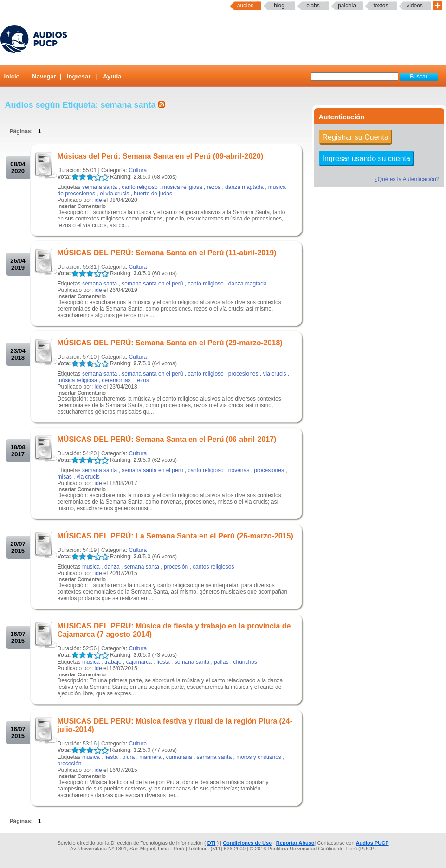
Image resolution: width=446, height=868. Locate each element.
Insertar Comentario (82, 206)
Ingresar (79, 76)
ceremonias (116, 380)
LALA (75, 177)
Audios (245, 6)
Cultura (138, 170)
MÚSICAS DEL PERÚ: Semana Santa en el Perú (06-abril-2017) (167, 439)
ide (98, 200)
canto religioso (139, 187)
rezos (214, 187)
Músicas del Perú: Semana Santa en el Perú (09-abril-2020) (161, 156)
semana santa (100, 187)
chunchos (245, 662)
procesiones (243, 374)
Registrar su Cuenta (356, 137)
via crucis (275, 374)
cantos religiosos (213, 567)
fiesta (163, 662)
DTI (212, 843)
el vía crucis (114, 194)
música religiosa (182, 187)
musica (91, 567)
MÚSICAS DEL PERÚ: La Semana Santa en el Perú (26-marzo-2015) (175, 536)
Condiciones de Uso (247, 843)
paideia (347, 6)
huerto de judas (153, 194)
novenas (239, 470)
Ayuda (112, 76)
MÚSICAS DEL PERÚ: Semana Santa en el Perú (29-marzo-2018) (170, 343)
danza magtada (244, 187)
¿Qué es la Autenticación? (407, 179)
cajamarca (139, 662)
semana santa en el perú (152, 284)
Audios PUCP (372, 843)
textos (381, 6)
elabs (313, 6)
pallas (221, 662)
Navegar (44, 76)
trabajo (113, 662)
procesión (176, 567)
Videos (415, 6)
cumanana (179, 757)
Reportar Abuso (295, 843)
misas (65, 477)
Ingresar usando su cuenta (366, 159)
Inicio (12, 76)
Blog (279, 6)
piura (129, 757)
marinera (150, 757)
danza (112, 567)
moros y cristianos (259, 757)
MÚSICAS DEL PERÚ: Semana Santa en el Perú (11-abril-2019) (167, 253)
